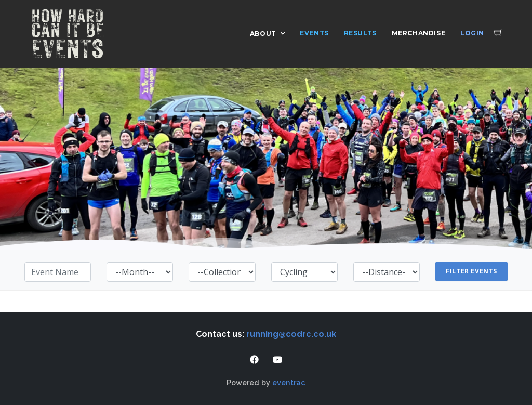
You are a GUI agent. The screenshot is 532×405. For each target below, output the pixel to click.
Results (360, 33)
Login (472, 33)
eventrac (289, 382)
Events (314, 33)
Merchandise (419, 33)
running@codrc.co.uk (291, 334)
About (263, 34)
